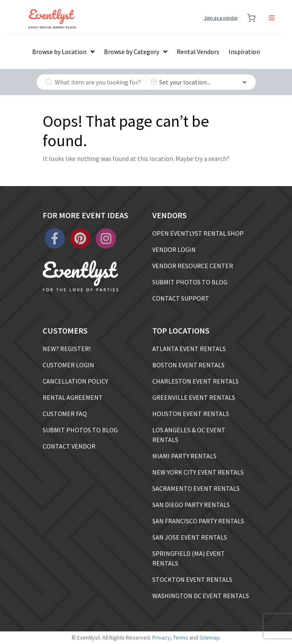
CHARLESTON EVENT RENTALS (196, 381)
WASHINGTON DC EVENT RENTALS (201, 596)
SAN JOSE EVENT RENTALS (190, 537)
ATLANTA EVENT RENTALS (189, 349)
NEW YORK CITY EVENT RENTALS (198, 472)
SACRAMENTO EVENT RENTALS (196, 488)
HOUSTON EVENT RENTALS (191, 414)
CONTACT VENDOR (69, 446)
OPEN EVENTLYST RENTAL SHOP (198, 233)
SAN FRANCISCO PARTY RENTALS (198, 521)
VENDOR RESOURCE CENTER (193, 266)
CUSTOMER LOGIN (68, 365)
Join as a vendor (221, 18)
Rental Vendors (198, 52)
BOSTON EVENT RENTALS (188, 365)
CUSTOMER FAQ (65, 414)
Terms (181, 637)
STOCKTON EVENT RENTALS (192, 579)
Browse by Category (132, 52)
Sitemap (210, 637)
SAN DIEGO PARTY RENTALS (191, 505)
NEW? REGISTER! (67, 349)
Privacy (161, 637)
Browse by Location (59, 52)
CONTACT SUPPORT (181, 298)
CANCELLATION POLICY (75, 381)
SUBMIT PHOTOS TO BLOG (190, 282)
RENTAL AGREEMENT (73, 397)
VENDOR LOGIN (174, 249)
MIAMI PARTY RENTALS (184, 456)
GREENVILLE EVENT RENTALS (194, 397)
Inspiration (244, 52)
